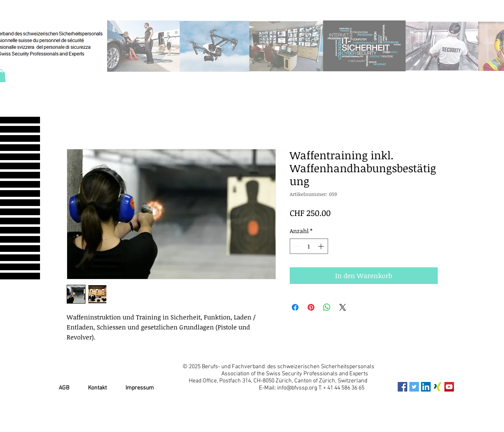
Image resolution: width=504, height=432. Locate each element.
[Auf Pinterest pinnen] (311, 307)
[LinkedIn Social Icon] (426, 387)
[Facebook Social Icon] (402, 387)
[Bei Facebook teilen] (295, 307)
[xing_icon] (438, 387)
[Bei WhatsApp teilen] (327, 307)
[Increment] (322, 246)
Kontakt (97, 388)
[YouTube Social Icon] (449, 387)
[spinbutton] (309, 246)
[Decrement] (296, 246)
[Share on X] (343, 307)
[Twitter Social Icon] (414, 387)
